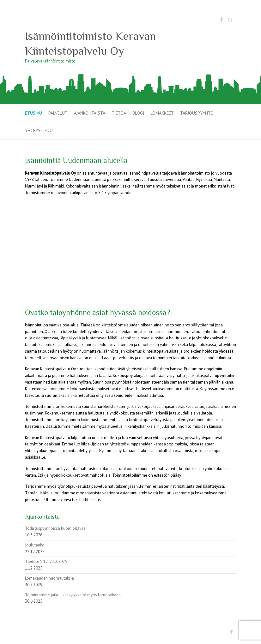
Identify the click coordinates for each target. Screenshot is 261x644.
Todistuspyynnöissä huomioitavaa (55, 528)
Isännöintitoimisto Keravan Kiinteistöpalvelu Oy (90, 43)
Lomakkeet (162, 113)
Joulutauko (35, 545)
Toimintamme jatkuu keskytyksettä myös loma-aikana (73, 595)
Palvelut (58, 113)
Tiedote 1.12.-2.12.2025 (46, 561)
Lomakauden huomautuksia (49, 578)
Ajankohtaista (90, 113)
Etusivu (33, 113)
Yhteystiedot (40, 130)
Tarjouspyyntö (197, 113)
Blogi (138, 113)
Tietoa (119, 113)
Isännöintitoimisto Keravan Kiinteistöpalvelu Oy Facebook (221, 21)
